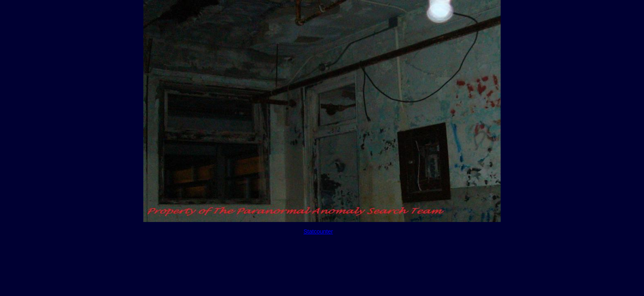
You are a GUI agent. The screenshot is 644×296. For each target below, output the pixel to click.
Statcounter (318, 231)
